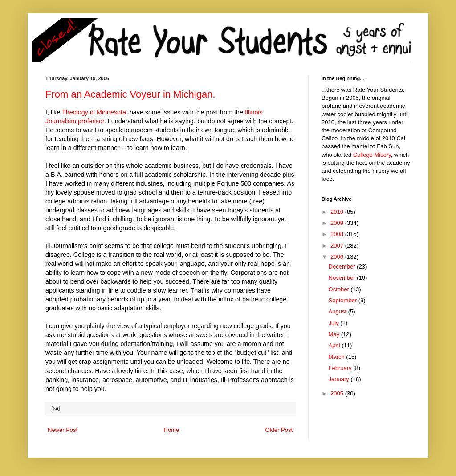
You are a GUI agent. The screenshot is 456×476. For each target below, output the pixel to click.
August (338, 311)
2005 (338, 393)
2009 (338, 223)
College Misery (372, 155)
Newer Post (63, 430)
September (344, 300)
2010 (338, 212)
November (343, 278)
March (338, 357)
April (335, 345)
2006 (338, 257)
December (343, 266)
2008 (338, 234)
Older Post (279, 430)
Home (172, 430)
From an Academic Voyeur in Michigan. (130, 94)
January (340, 379)
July (335, 323)
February (341, 368)
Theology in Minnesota (94, 112)
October (340, 289)
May (335, 334)
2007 (338, 246)
